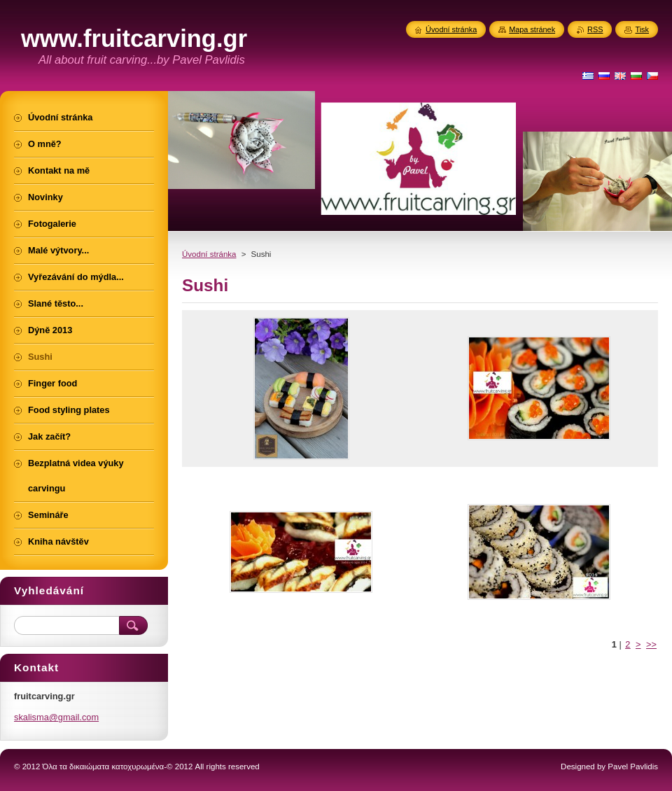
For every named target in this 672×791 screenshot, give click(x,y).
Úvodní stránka (209, 254)
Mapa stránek (532, 29)
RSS (595, 29)
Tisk (642, 29)
